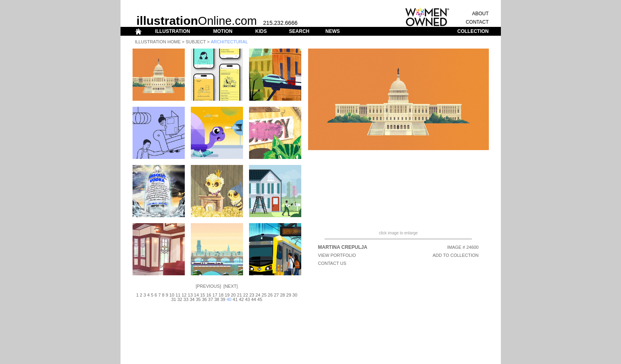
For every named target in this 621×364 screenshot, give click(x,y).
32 (180, 299)
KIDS (261, 31)
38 (217, 299)
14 (196, 295)
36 (204, 299)
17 (215, 295)
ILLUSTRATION (173, 31)
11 (178, 295)
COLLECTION (473, 31)
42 (241, 299)
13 (190, 295)
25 (264, 295)
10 (172, 295)
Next (230, 286)
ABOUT (480, 14)
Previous (208, 286)
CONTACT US (332, 263)
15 (202, 295)
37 (210, 299)
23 (252, 295)
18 (221, 295)
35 (198, 299)
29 (289, 295)
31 (174, 299)
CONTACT (477, 22)
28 (282, 295)
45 (260, 299)
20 (233, 295)
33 (186, 299)
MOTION (223, 31)
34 (192, 299)
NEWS (333, 31)
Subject (196, 42)
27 (276, 295)
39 (223, 299)
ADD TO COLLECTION (456, 255)
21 (239, 295)
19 (227, 295)
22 (245, 295)
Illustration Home (158, 42)
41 (235, 299)
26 (270, 295)
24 (258, 295)
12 (184, 295)
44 (253, 299)
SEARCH (299, 31)
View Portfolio (337, 255)
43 (247, 299)
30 (295, 295)
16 (208, 295)
